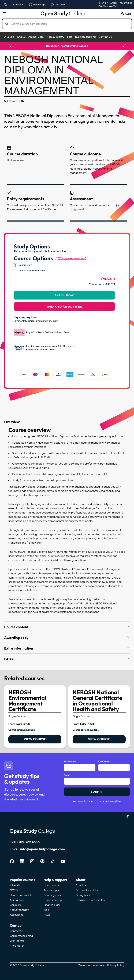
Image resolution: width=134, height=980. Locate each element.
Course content (67, 627)
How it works (51, 885)
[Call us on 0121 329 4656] (13, 5)
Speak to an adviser (64, 307)
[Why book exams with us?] (70, 258)
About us (81, 885)
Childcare (16, 905)
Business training (85, 37)
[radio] (15, 265)
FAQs (67, 659)
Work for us (17, 941)
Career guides (52, 895)
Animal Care (36, 37)
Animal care (17, 900)
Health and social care (23, 895)
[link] (35, 716)
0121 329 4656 (28, 842)
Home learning (53, 900)
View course (35, 739)
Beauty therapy (19, 910)
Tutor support (52, 890)
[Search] (68, 24)
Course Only (25, 265)
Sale (70, 37)
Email (68, 775)
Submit (97, 792)
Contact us (105, 37)
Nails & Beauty (55, 37)
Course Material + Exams (32, 270)
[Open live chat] (58, 5)
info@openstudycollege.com (42, 849)
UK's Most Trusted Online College (67, 46)
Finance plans (52, 905)
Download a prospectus (90, 900)
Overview (67, 422)
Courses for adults (87, 890)
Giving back (83, 895)
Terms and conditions (91, 965)
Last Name (105, 762)
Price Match (17, 946)
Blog (46, 910)
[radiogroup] (64, 268)
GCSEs (21, 37)
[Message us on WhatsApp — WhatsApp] (37, 5)
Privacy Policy (116, 965)
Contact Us (17, 931)
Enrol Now (64, 295)
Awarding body (67, 638)
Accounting (17, 915)
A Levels (9, 37)
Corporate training (21, 936)
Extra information (67, 648)
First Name (71, 762)
